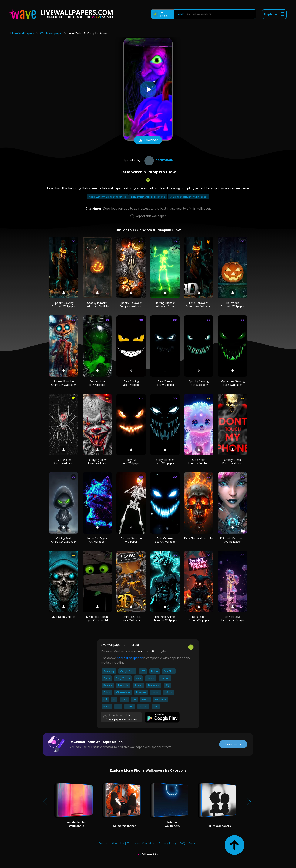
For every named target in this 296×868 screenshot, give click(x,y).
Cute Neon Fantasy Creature (199, 461)
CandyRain (158, 160)
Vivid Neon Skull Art (64, 617)
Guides (193, 843)
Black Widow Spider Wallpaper (64, 461)
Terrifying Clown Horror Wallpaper (97, 461)
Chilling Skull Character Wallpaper (64, 540)
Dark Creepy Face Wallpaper (165, 383)
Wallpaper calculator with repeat (189, 197)
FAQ (182, 843)
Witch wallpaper (51, 33)
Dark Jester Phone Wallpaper (199, 618)
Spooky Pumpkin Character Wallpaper (64, 383)
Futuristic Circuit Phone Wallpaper (131, 618)
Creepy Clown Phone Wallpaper (233, 461)
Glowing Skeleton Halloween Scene (165, 305)
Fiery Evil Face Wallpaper (131, 461)
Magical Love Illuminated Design (233, 618)
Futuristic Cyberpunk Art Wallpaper (232, 540)
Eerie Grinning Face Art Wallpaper (165, 540)
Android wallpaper (130, 658)
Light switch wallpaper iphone (148, 197)
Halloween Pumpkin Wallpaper (233, 305)
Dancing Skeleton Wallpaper (131, 540)
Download (148, 140)
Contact (104, 843)
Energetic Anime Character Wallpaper (165, 618)
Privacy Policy (168, 843)
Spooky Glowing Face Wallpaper (199, 383)
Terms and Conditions (141, 843)
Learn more (233, 744)
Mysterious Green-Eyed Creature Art (97, 618)
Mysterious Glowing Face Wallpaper (233, 383)
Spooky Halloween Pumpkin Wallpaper (131, 305)
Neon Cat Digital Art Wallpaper (97, 540)
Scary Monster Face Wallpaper (165, 461)
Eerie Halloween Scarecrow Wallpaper (199, 305)
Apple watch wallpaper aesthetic (108, 197)
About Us (118, 843)
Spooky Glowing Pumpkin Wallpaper (64, 305)
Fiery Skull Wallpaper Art (199, 538)
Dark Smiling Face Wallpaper (131, 383)
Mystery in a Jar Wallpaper (97, 383)
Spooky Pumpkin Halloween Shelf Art (97, 305)
